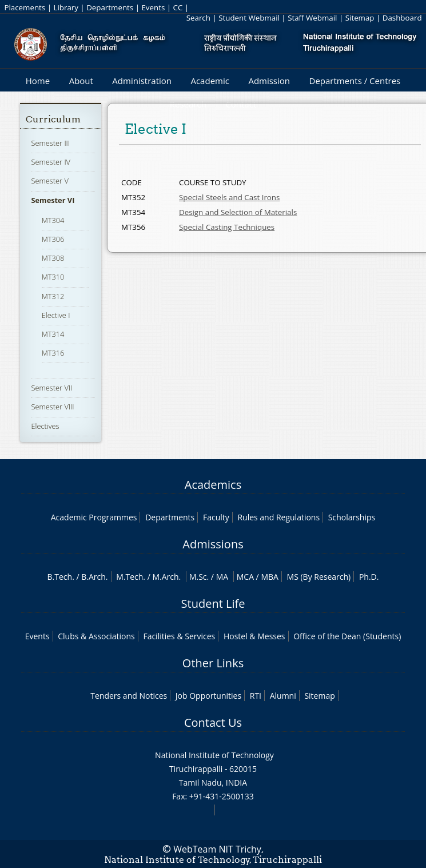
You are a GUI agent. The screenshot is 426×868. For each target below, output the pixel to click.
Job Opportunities (208, 696)
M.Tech (130, 577)
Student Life (213, 604)
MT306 (53, 239)
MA (222, 577)
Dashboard (402, 18)
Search (198, 18)
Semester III (50, 143)
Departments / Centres (355, 81)
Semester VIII (52, 407)
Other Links (213, 663)
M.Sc (198, 577)
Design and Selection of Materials (238, 212)
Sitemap (360, 18)
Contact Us (213, 722)
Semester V (49, 181)
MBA (270, 577)
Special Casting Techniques (227, 227)
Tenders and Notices (129, 696)
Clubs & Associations (96, 636)
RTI (256, 696)
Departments (110, 7)
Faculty (216, 517)
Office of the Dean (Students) (347, 636)
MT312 (53, 296)
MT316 (53, 353)
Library (65, 7)
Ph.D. (369, 577)
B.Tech (60, 577)
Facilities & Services (179, 636)
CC (178, 7)
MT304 (53, 220)
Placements (25, 7)
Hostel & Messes (254, 636)
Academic (210, 81)
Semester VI (53, 200)
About (81, 81)
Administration (142, 81)
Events (153, 7)
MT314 (53, 334)
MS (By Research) (319, 577)
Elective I (56, 315)
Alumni (283, 696)
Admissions (213, 544)
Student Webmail (249, 18)
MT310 (53, 277)
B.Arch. (94, 577)
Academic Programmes (94, 517)
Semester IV (51, 162)
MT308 (53, 258)
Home (38, 81)
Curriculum (53, 119)
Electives (45, 426)
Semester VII (51, 388)
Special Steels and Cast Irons (229, 197)
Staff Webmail (312, 18)
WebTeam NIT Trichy (217, 849)
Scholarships (352, 517)
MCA (245, 577)
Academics (213, 485)
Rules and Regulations (278, 517)
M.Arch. (166, 577)
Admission (269, 81)
